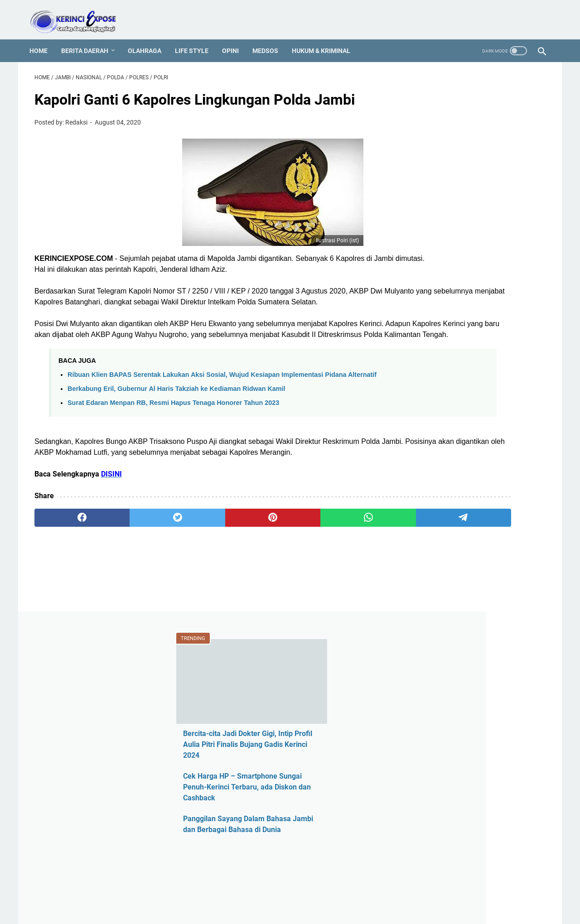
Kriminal (432, 681)
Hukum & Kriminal (326, 38)
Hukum (430, 635)
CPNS (428, 542)
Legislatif (434, 696)
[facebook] (69, 564)
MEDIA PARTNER (331, 891)
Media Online (440, 712)
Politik (429, 804)
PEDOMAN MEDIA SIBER (233, 891)
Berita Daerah (90, 38)
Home (43, 38)
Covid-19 (433, 558)
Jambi (429, 650)
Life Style (197, 38)
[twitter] (137, 564)
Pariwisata (436, 773)
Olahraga (150, 38)
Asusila (430, 512)
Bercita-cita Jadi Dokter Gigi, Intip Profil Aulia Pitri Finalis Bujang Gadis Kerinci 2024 (476, 180)
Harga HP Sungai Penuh (457, 604)
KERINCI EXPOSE (303, 910)
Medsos (270, 38)
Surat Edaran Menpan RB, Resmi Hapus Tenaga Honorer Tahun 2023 (173, 438)
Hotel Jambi (438, 619)
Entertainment (441, 573)
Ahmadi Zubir (440, 481)
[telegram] (343, 564)
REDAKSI (176, 891)
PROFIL (287, 891)
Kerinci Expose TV (447, 666)
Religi (428, 820)
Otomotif (433, 758)
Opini (235, 38)
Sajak (428, 835)
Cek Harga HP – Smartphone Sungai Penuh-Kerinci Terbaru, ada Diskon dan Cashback (476, 222)
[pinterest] (205, 564)
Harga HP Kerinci (446, 589)
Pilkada (431, 789)
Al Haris (431, 496)
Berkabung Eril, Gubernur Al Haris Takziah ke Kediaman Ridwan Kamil (176, 424)
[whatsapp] (274, 564)
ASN (426, 465)
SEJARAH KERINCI (390, 891)
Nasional (433, 743)
